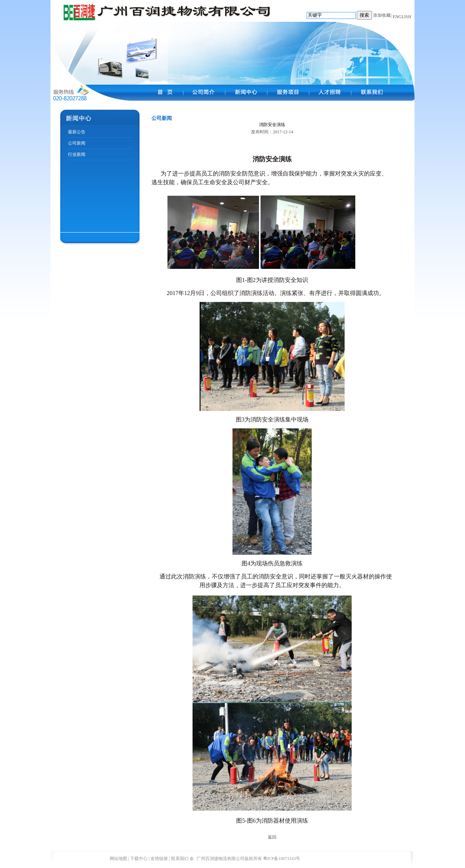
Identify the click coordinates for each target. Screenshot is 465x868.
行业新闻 (77, 154)
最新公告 (77, 132)
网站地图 (118, 859)
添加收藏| (382, 15)
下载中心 (139, 859)
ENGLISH (401, 17)
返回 (272, 837)
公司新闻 (77, 143)
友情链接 (159, 859)
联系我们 (180, 859)
